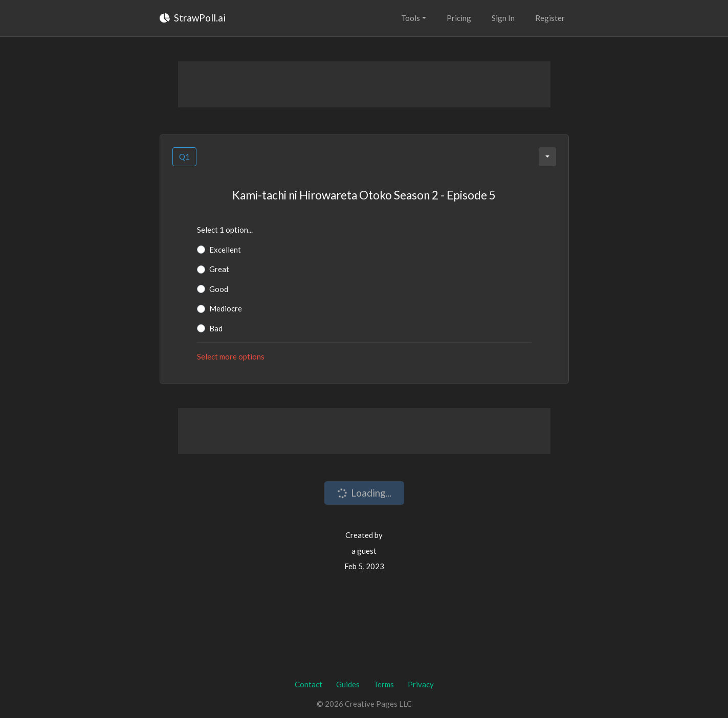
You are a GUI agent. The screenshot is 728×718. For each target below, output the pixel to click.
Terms (384, 684)
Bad (216, 328)
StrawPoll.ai (193, 18)
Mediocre (226, 308)
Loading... (363, 493)
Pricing (459, 18)
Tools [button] (411, 18)
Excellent (225, 250)
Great (219, 269)
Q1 (184, 156)
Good (219, 289)
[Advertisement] (364, 84)
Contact (308, 684)
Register (550, 18)
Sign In (503, 18)
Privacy (421, 684)
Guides (348, 684)
